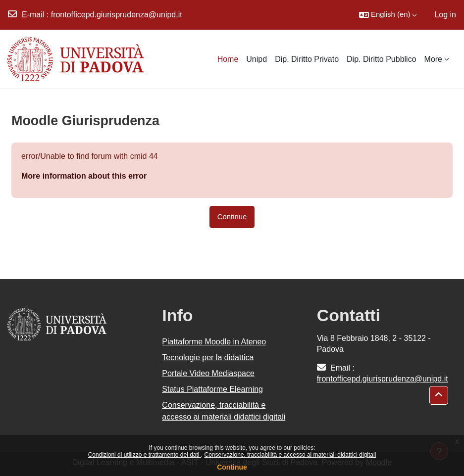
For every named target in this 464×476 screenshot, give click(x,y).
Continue (232, 467)
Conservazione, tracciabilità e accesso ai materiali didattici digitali (290, 455)
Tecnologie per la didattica (208, 357)
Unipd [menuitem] (257, 59)
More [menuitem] (433, 59)
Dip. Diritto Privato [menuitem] (307, 59)
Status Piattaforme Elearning (212, 389)
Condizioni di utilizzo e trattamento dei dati (145, 455)
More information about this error (84, 176)
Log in (445, 15)
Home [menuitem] (228, 59)
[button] (388, 15)
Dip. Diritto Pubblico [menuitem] (382, 59)
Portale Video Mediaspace (208, 373)
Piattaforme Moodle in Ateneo (214, 342)
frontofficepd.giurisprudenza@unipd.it (117, 15)
